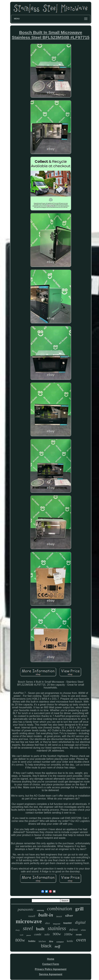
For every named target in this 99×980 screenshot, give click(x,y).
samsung (40, 910)
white (83, 930)
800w (20, 940)
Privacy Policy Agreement (51, 969)
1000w (68, 934)
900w (57, 934)
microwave (29, 921)
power (29, 935)
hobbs (32, 941)
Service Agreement (51, 974)
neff (58, 946)
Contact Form (51, 964)
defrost (73, 930)
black (46, 946)
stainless (57, 928)
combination (60, 909)
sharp (18, 930)
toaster (68, 923)
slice (47, 923)
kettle (70, 941)
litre (51, 941)
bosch (59, 916)
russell (32, 916)
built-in (46, 915)
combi (38, 934)
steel (28, 928)
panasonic (26, 909)
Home (51, 959)
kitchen (42, 941)
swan (79, 935)
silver (69, 915)
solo (47, 934)
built (40, 929)
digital (80, 922)
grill (80, 909)
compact (60, 942)
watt (21, 935)
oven (81, 940)
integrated (57, 924)
